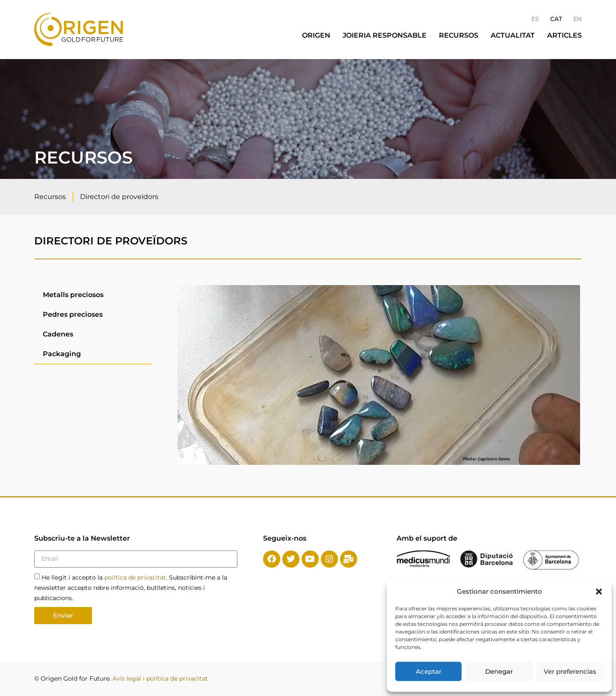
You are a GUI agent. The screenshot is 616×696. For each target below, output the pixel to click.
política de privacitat (135, 577)
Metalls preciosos (73, 295)
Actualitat (513, 35)
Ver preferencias (570, 671)
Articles (564, 35)
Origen (316, 35)
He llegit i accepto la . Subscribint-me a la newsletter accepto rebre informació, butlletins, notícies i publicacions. (131, 587)
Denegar (499, 671)
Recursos (459, 35)
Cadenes (58, 334)
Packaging (62, 354)
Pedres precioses (73, 314)
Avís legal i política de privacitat (160, 678)
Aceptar (429, 671)
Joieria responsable (385, 35)
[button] (599, 592)
